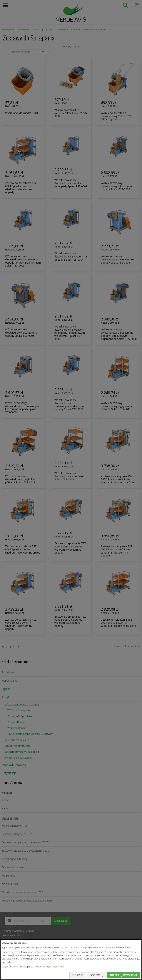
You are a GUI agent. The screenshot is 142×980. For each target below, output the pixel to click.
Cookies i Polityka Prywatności (49, 967)
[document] (71, 960)
